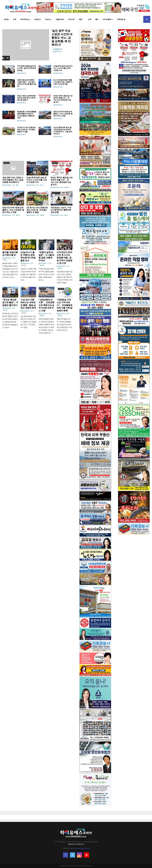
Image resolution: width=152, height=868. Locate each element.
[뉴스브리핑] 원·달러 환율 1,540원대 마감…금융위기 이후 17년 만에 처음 (63, 82)
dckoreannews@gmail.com (80, 848)
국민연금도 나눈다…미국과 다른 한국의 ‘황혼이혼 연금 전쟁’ (61, 210)
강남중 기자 (58, 49)
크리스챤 (71, 19)
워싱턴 (6, 19)
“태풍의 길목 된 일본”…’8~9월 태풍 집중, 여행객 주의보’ (46, 257)
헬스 (97, 19)
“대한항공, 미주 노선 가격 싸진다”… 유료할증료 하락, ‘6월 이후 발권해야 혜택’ (65, 305)
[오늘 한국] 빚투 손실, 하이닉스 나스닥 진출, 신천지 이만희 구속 (63, 68)
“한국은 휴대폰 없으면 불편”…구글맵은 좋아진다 (10, 303)
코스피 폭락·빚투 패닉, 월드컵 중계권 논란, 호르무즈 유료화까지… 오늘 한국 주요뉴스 (63, 131)
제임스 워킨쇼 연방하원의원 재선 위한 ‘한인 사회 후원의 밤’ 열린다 (26, 98)
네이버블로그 (108, 19)
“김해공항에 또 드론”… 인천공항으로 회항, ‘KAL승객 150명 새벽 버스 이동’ (46, 305)
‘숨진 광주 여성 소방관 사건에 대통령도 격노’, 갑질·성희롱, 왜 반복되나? (62, 38)
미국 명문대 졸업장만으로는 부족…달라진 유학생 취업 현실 (27, 68)
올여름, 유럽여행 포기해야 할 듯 (10, 254)
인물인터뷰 (60, 19)
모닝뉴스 (48, 19)
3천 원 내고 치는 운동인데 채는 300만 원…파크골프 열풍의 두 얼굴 (26, 130)
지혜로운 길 (121, 19)
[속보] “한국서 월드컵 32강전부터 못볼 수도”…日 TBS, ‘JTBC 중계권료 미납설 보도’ (63, 99)
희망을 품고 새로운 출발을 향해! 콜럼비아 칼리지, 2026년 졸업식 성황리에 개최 (27, 115)
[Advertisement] (37, 148)
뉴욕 (15, 19)
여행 (80, 19)
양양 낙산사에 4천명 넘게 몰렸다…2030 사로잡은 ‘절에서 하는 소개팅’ (63, 114)
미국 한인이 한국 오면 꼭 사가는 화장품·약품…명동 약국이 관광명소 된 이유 (64, 258)
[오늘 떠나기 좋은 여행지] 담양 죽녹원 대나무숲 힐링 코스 (28, 257)
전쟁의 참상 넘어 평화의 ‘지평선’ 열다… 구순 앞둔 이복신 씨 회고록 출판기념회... (27, 83)
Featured (7, 163)
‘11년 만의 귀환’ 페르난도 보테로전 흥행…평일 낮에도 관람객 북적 (28, 304)
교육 (90, 19)
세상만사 (38, 19)
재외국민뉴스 (25, 19)
